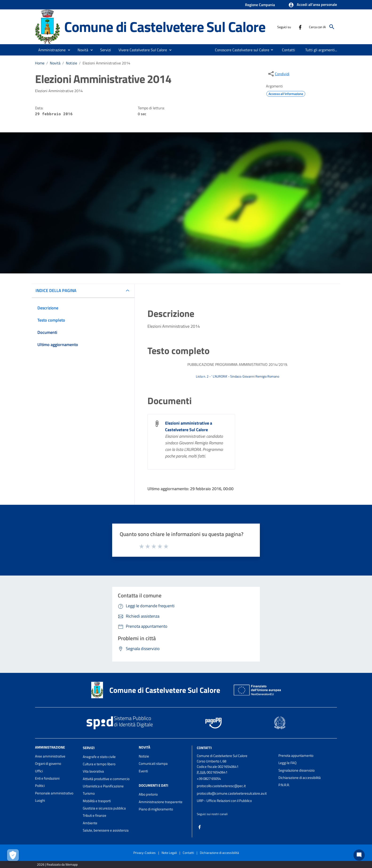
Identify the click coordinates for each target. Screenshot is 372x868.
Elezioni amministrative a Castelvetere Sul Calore (189, 426)
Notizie (71, 63)
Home (40, 63)
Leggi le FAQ (287, 763)
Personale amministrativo (54, 793)
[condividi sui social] (278, 74)
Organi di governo (48, 763)
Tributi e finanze (95, 815)
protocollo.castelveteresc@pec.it (221, 786)
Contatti (204, 748)
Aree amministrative (50, 756)
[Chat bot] (359, 855)
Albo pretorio (148, 794)
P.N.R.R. (284, 785)
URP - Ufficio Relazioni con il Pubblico (224, 801)
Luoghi (40, 800)
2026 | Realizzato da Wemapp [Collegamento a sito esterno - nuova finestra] (57, 864)
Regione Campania (260, 5)
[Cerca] (332, 27)
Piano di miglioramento (156, 809)
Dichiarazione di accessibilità (300, 778)
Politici (40, 786)
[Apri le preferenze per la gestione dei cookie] (13, 855)
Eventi (143, 771)
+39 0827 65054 (209, 779)
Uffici (39, 771)
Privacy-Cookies (144, 853)
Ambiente (90, 823)
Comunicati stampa (153, 763)
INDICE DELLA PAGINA (56, 290)
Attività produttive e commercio (106, 779)
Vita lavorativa (93, 771)
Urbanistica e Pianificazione (103, 786)
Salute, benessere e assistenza (106, 830)
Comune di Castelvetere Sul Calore (165, 27)
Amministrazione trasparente (161, 802)
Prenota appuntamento (296, 756)
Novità (55, 63)
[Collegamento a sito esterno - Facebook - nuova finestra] (300, 27)
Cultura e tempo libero (99, 764)
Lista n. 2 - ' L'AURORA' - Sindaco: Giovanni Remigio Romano (237, 376)
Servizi (89, 748)
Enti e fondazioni (47, 778)
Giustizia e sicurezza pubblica (104, 808)
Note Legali (169, 853)
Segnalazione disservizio (297, 770)
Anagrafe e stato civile (99, 757)
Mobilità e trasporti (97, 801)
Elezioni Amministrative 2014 (106, 63)
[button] (313, 5)
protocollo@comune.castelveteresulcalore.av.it (232, 793)
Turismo (89, 793)
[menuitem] (240, 50)
